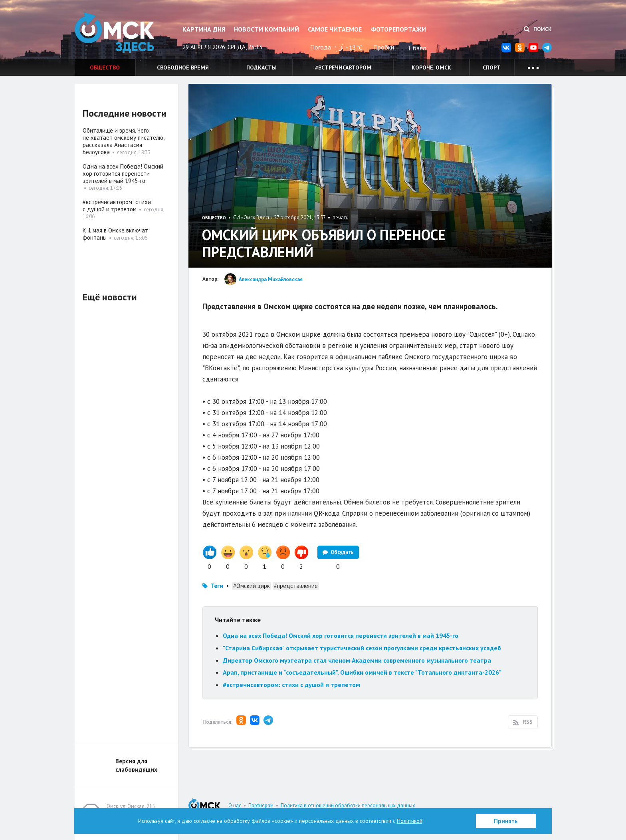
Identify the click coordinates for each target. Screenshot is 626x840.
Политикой (410, 821)
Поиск (538, 29)
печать (340, 217)
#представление (296, 586)
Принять (506, 821)
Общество (105, 68)
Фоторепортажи (398, 29)
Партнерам (261, 805)
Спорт (492, 68)
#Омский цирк (252, 586)
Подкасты (261, 68)
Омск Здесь (115, 33)
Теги (217, 586)
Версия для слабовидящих (136, 765)
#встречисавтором (343, 68)
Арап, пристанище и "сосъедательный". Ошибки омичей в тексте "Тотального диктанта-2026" (362, 672)
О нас (235, 805)
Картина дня (204, 29)
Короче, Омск (431, 68)
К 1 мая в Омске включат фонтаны (115, 234)
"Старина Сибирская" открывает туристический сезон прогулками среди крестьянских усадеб (362, 648)
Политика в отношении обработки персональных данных (348, 805)
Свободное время (183, 68)
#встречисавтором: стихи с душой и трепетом (291, 685)
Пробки (384, 47)
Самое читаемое (335, 29)
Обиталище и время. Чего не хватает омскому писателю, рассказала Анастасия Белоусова (123, 141)
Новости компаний (266, 29)
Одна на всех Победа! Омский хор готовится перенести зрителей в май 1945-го (341, 635)
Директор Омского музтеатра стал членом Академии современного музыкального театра (357, 660)
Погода (321, 47)
